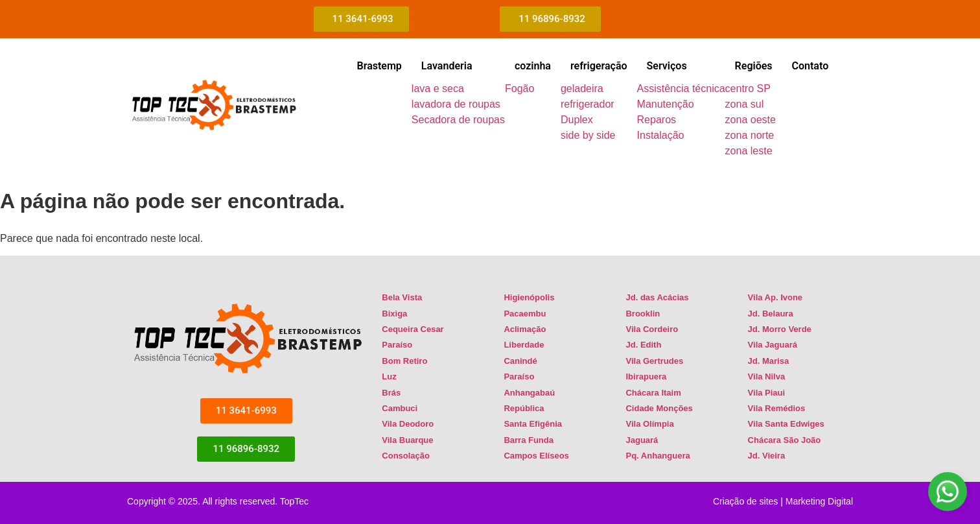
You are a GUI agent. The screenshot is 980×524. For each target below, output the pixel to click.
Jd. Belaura (771, 314)
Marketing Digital (819, 501)
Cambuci (400, 408)
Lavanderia (447, 66)
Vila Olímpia (649, 424)
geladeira (582, 89)
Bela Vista (402, 297)
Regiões (754, 66)
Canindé (520, 361)
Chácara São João (785, 440)
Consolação (406, 456)
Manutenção (666, 104)
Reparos (657, 120)
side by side (588, 135)
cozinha (533, 66)
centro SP (748, 89)
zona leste (749, 151)
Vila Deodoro (408, 424)
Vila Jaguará (773, 345)
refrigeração (599, 66)
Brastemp (379, 66)
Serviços (667, 66)
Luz (389, 376)
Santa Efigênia (533, 424)
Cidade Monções (659, 408)
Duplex (577, 120)
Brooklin (643, 314)
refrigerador (588, 104)
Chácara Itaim (653, 393)
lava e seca (438, 89)
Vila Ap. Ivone (776, 297)
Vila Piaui (767, 393)
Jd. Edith (643, 345)
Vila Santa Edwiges (786, 424)
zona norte (750, 135)
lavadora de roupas (456, 104)
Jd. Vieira (767, 456)
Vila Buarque (407, 440)
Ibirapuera (646, 376)
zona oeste (751, 120)
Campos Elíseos (536, 456)
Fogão (519, 89)
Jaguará (642, 440)
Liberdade (524, 345)
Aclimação (525, 329)
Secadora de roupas (458, 120)
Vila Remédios (777, 408)
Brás (391, 393)
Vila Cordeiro (652, 329)
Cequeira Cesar (413, 329)
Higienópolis (529, 297)
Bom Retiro (404, 361)
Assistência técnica (681, 89)
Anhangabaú (529, 393)
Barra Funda (529, 440)
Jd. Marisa (769, 361)
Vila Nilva (767, 376)
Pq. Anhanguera (658, 456)
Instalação (661, 135)
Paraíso (397, 345)
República (524, 408)
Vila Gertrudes (654, 361)
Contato (811, 66)
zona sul (745, 104)
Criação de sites (745, 501)
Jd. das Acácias (657, 297)
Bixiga (394, 314)
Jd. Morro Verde (780, 329)
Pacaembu (525, 314)
